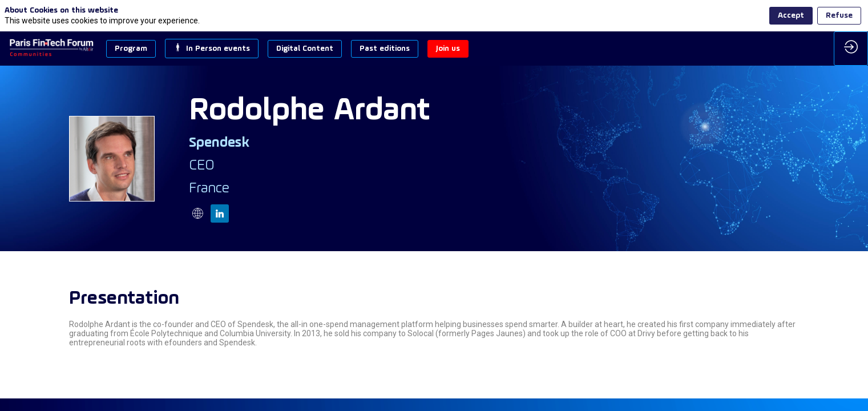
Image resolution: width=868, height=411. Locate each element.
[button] (131, 49)
